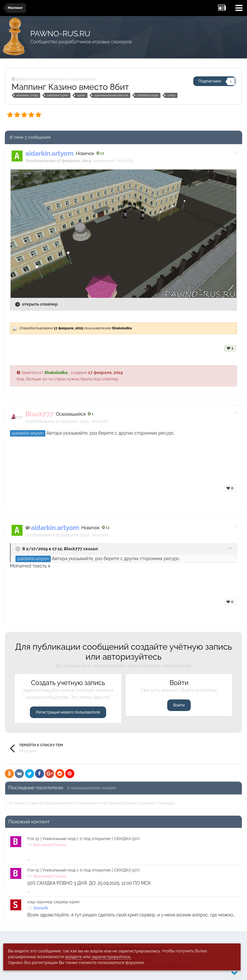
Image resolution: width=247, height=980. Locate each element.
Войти (179, 705)
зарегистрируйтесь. (111, 957)
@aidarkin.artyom (28, 433)
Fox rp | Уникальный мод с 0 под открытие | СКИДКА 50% (84, 839)
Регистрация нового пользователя (68, 712)
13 (100, 153)
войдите (74, 957)
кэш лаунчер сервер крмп (53, 902)
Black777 (73, 549)
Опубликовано (57, 421)
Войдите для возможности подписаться (56, 79)
